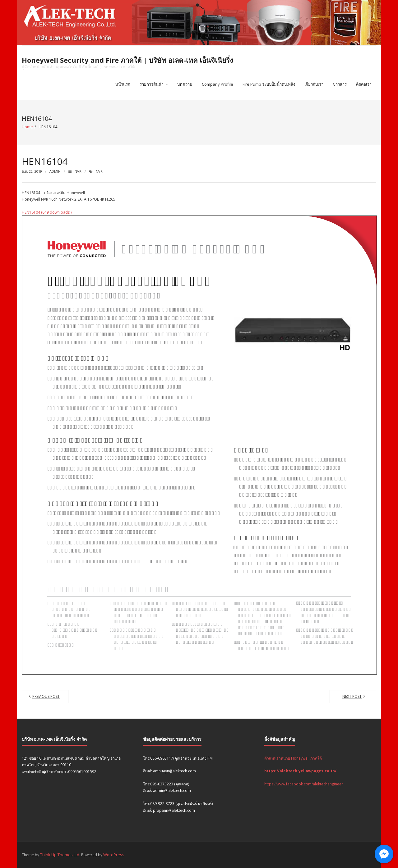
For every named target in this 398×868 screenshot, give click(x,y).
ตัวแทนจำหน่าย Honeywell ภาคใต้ (293, 758)
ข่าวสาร (340, 84)
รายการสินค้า (152, 84)
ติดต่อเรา (364, 84)
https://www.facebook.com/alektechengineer (304, 784)
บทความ (185, 84)
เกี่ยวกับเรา (314, 84)
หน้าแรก (123, 84)
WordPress (114, 855)
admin (55, 171)
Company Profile (218, 84)
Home (27, 127)
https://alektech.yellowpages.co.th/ (300, 771)
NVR (78, 171)
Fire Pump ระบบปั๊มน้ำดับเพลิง (269, 84)
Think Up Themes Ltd (60, 855)
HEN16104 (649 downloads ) (47, 212)
